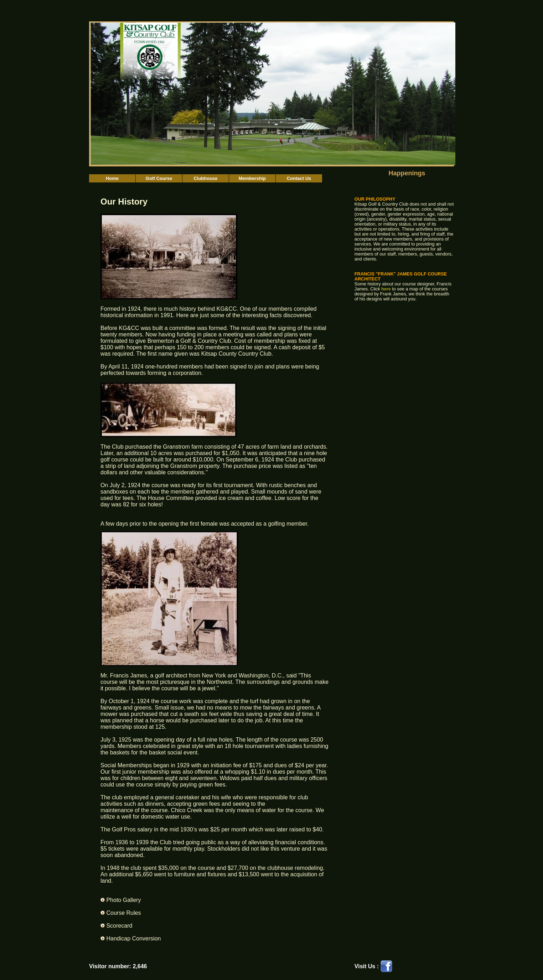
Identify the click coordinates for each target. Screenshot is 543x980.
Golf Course (159, 178)
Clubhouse (205, 178)
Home (112, 178)
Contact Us (299, 178)
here (386, 289)
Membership (252, 178)
